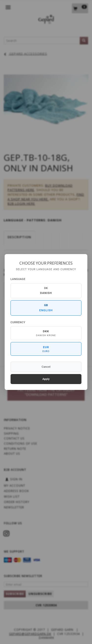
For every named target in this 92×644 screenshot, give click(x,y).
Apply (46, 379)
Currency (18, 322)
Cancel (46, 367)
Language (18, 279)
